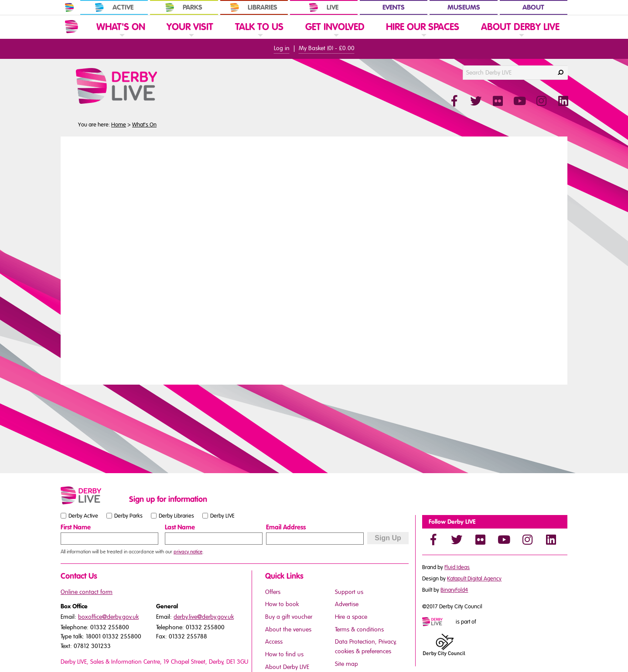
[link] (121, 38)
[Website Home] (72, 27)
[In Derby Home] (69, 7)
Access (274, 642)
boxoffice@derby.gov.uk (108, 617)
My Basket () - (327, 48)
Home (119, 125)
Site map (346, 664)
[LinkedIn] (551, 539)
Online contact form (87, 592)
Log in (282, 48)
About (533, 7)
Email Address (286, 527)
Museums (464, 7)
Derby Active (83, 516)
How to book (282, 604)
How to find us (284, 654)
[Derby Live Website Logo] (140, 86)
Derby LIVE (222, 516)
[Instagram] (527, 539)
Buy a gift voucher (289, 617)
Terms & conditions (359, 629)
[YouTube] (504, 539)
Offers (273, 592)
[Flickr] (480, 539)
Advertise (347, 604)
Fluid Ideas (457, 567)
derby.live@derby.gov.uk (204, 617)
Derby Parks (128, 516)
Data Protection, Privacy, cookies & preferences (366, 646)
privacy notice (188, 552)
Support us (349, 592)
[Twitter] (457, 539)
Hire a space (351, 617)
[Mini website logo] (438, 622)
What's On (144, 125)
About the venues (288, 629)
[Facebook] (433, 539)
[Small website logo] (93, 495)
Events (394, 7)
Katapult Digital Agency (474, 579)
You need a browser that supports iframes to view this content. (314, 259)
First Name (76, 527)
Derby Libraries (176, 516)
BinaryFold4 (454, 590)
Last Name (180, 527)
